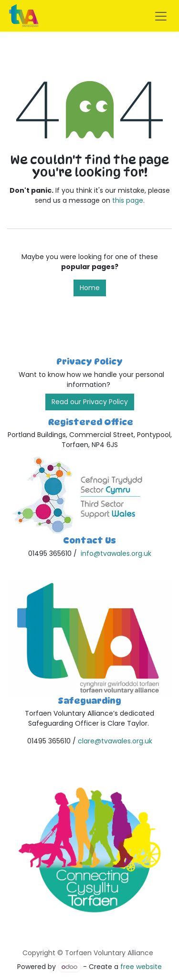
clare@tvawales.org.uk (115, 741)
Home (90, 288)
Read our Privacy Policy (90, 402)
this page (128, 200)
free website (141, 967)
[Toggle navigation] (161, 16)
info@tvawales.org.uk (116, 553)
